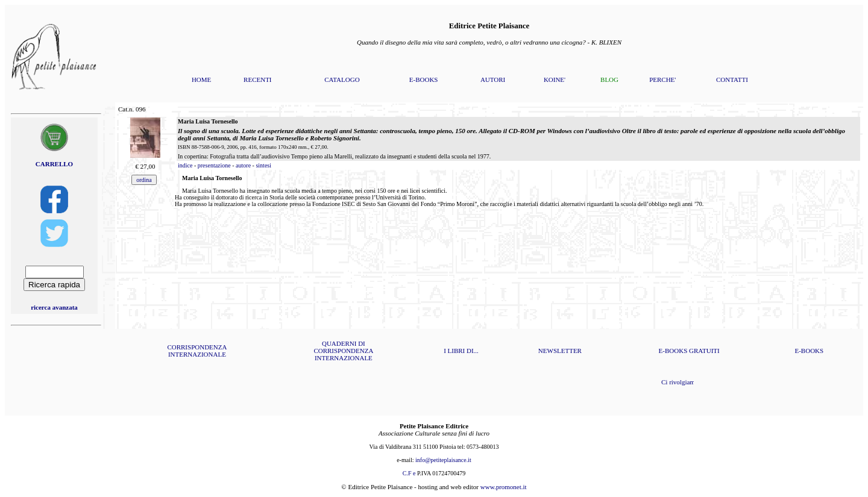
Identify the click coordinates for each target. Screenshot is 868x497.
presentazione (214, 165)
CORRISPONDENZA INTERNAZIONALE (197, 351)
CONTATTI (732, 80)
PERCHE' (662, 80)
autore (243, 165)
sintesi (263, 165)
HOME (201, 80)
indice (185, 165)
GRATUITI (704, 351)
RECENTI (257, 80)
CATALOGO (342, 80)
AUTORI (493, 80)
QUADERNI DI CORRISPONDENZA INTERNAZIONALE (343, 351)
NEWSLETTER (560, 351)
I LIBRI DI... (461, 351)
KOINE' (555, 80)
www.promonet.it (504, 487)
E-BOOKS (424, 80)
